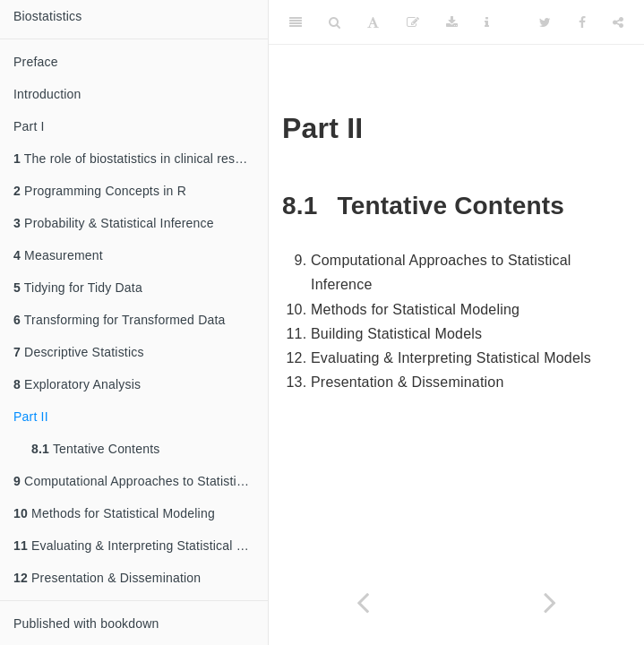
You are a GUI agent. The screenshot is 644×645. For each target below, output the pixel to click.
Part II (31, 417)
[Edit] (413, 22)
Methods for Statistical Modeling (114, 513)
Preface (36, 62)
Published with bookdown (86, 623)
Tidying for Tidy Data (78, 288)
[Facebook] (582, 22)
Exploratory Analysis (77, 384)
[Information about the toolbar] (487, 22)
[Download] (452, 22)
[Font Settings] (373, 22)
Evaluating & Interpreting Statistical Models (141, 546)
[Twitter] (545, 22)
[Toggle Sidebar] (296, 22)
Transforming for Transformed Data (120, 320)
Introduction (47, 94)
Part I (29, 126)
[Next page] (551, 602)
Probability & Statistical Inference (114, 223)
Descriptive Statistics (79, 352)
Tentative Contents (95, 449)
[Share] (618, 22)
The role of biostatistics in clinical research (140, 159)
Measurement (58, 255)
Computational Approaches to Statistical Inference (141, 481)
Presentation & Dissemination (107, 578)
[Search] (335, 22)
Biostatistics (48, 16)
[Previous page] (363, 602)
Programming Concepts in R (100, 191)
